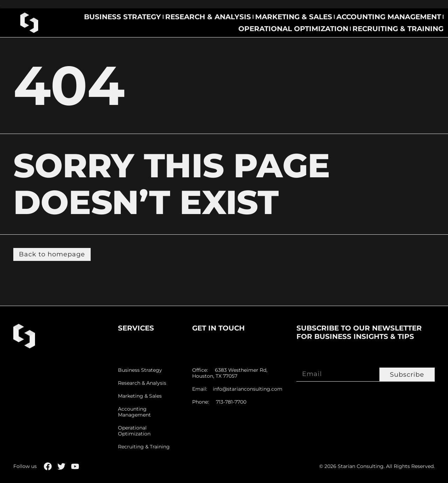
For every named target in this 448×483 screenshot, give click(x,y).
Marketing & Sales (294, 17)
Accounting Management (389, 17)
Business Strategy (122, 17)
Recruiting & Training (398, 29)
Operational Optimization (293, 29)
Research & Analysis (208, 17)
